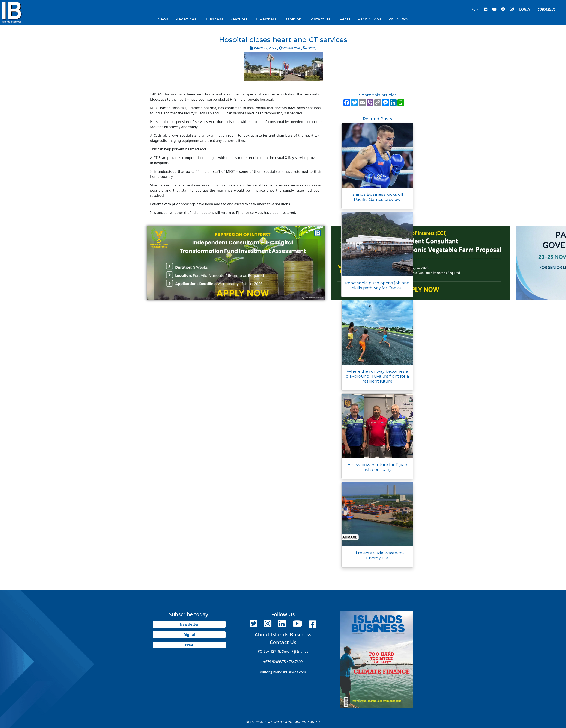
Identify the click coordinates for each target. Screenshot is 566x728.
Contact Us (319, 19)
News (163, 19)
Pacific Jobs (369, 19)
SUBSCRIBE (547, 9)
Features (239, 19)
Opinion (294, 19)
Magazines (186, 19)
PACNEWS (398, 19)
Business (215, 19)
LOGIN (525, 9)
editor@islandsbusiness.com (283, 672)
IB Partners (266, 19)
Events (344, 19)
